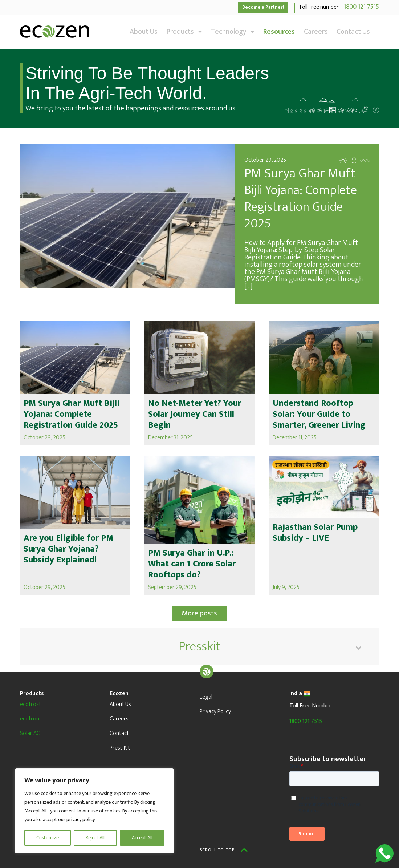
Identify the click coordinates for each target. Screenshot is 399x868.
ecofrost (30, 704)
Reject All (95, 838)
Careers (316, 32)
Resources (279, 32)
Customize (48, 838)
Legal (206, 697)
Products (184, 32)
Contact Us (353, 32)
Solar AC (30, 733)
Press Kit (120, 748)
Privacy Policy (215, 712)
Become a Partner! (263, 7)
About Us (144, 32)
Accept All (142, 838)
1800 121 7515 (360, 7)
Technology (233, 32)
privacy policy (80, 819)
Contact (119, 733)
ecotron (30, 719)
